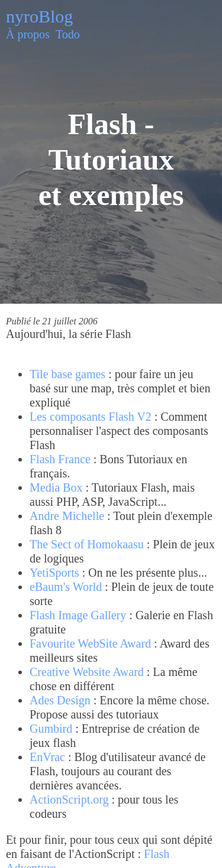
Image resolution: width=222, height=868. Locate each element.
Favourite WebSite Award (90, 643)
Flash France (60, 459)
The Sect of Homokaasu (87, 544)
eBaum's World (66, 587)
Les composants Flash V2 (91, 417)
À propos (28, 34)
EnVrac (47, 757)
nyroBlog (39, 16)
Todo (68, 34)
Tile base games (67, 374)
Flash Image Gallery (78, 615)
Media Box (56, 487)
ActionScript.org (69, 799)
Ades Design (60, 700)
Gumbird (51, 729)
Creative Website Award (87, 672)
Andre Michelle (67, 516)
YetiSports (54, 573)
